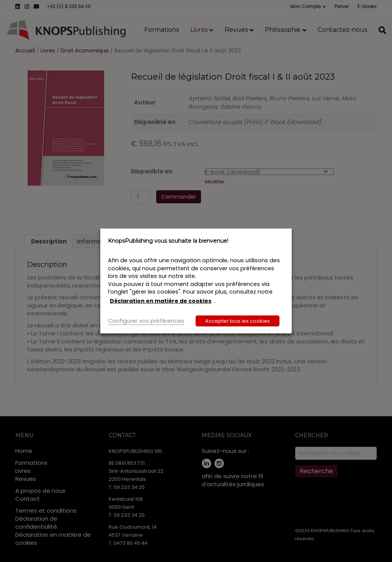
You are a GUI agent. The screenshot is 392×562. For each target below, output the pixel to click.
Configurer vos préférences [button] (146, 321)
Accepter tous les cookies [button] (238, 321)
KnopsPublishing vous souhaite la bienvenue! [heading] (168, 241)
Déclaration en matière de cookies (161, 301)
